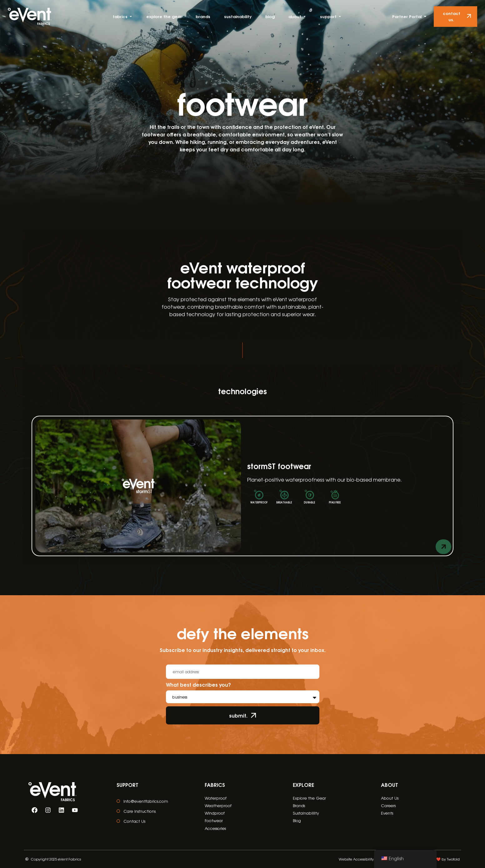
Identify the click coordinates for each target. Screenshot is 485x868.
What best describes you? (198, 685)
